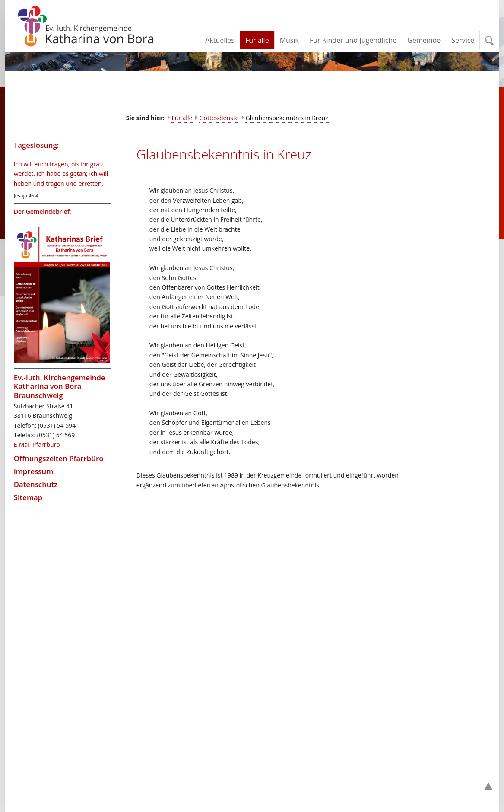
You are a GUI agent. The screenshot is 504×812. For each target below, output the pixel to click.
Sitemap (28, 497)
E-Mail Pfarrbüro (37, 444)
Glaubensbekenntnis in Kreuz (287, 118)
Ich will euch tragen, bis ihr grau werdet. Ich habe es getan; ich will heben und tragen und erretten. (61, 174)
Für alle (182, 118)
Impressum (34, 471)
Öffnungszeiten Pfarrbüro (59, 458)
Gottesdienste (219, 118)
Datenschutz (36, 484)
